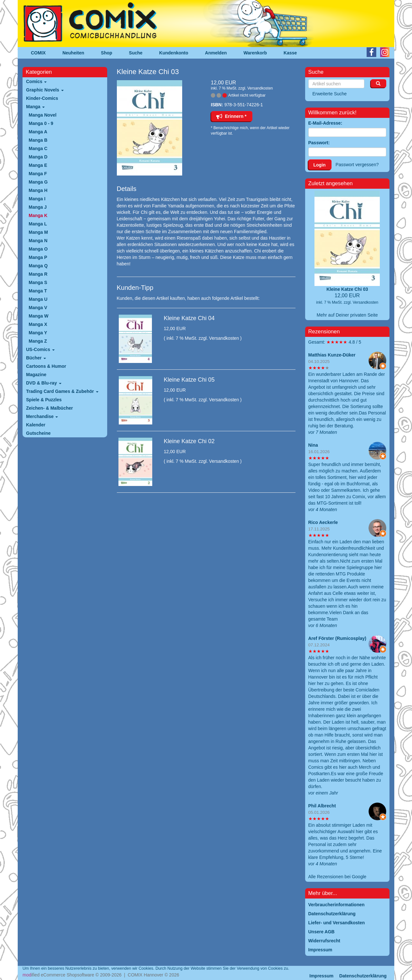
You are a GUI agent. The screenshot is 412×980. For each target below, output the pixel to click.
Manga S (38, 282)
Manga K (38, 215)
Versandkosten (260, 88)
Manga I (37, 199)
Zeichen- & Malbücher (49, 408)
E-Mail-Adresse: (325, 123)
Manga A (38, 132)
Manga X (38, 324)
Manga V (38, 308)
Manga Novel (42, 115)
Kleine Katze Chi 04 (189, 318)
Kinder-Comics (42, 98)
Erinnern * (231, 116)
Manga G (38, 182)
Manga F (38, 174)
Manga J (38, 207)
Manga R (38, 274)
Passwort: (319, 143)
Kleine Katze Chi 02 (189, 441)
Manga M (38, 232)
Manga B (38, 140)
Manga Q (38, 266)
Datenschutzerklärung (363, 976)
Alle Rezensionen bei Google (337, 877)
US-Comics (40, 349)
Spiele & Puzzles (44, 400)
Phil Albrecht (322, 806)
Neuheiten (73, 53)
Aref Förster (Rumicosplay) (337, 638)
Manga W (38, 316)
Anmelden (216, 53)
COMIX (38, 53)
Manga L (38, 224)
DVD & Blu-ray (44, 383)
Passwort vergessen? (357, 165)
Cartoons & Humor (46, 366)
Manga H (38, 190)
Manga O (38, 249)
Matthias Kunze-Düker (332, 355)
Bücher (36, 358)
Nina (313, 445)
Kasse (290, 53)
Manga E (38, 165)
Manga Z (38, 341)
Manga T (38, 291)
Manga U (38, 299)
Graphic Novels (45, 90)
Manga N (38, 241)
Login (320, 165)
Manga (35, 107)
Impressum (321, 976)
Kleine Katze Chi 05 (189, 380)
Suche (136, 53)
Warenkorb (255, 53)
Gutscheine (38, 433)
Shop (107, 53)
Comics (36, 81)
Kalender (36, 425)
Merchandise (42, 416)
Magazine (36, 375)
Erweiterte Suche (330, 94)
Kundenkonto (174, 53)
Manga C (38, 148)
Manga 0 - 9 (41, 123)
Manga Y (38, 333)
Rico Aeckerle (323, 522)
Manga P (38, 257)
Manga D (38, 157)
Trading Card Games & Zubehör (62, 391)
